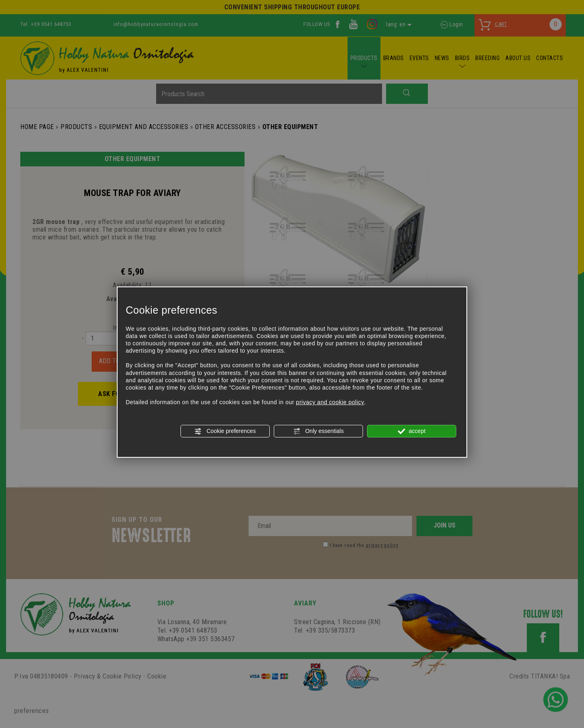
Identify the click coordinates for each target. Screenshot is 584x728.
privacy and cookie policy (330, 402)
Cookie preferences (225, 431)
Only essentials (319, 431)
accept (412, 431)
